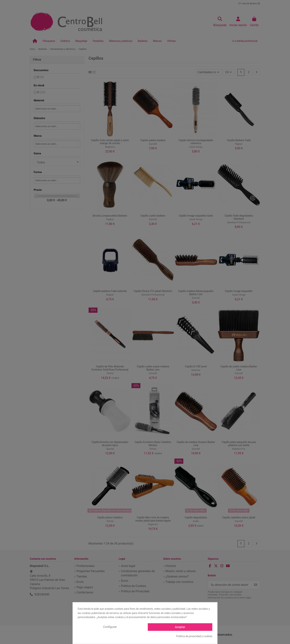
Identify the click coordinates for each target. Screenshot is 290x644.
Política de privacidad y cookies (194, 636)
